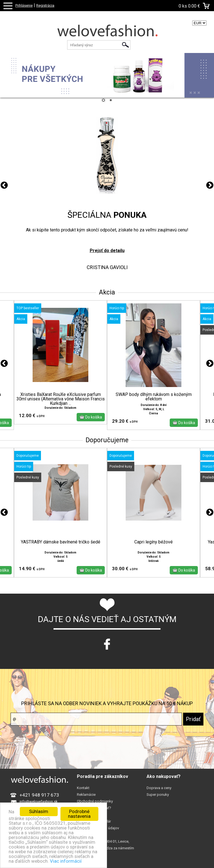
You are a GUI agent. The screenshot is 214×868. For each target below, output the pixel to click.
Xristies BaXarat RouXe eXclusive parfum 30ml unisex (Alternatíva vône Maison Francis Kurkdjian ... (61, 399)
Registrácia (45, 5)
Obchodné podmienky (95, 801)
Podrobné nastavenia (79, 814)
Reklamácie (86, 795)
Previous (4, 185)
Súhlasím (39, 811)
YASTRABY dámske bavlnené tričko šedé (61, 542)
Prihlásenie (24, 5)
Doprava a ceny (159, 788)
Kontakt (83, 788)
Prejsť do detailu (107, 251)
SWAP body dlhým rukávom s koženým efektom (154, 397)
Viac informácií (66, 861)
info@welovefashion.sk (39, 801)
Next (210, 185)
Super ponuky (158, 795)
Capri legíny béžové (154, 542)
